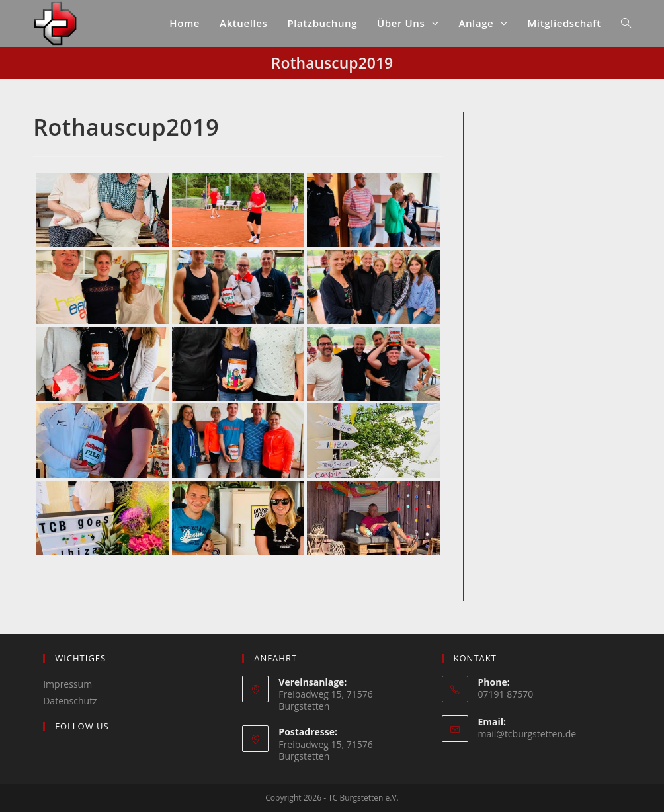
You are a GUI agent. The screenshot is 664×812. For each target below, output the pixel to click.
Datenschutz (70, 701)
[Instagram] (50, 753)
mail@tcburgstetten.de (527, 734)
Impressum (67, 684)
